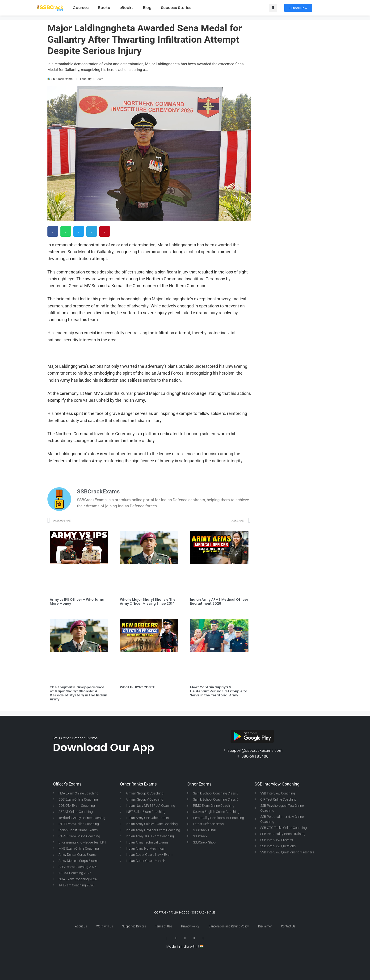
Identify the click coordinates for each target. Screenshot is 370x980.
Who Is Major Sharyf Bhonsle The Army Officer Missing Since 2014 (148, 602)
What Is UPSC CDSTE (137, 687)
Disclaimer (265, 926)
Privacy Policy (190, 926)
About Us (81, 926)
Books (104, 8)
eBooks (126, 8)
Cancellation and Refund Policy (229, 926)
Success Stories (176, 8)
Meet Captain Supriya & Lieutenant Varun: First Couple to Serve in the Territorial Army (219, 691)
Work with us (105, 926)
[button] (273, 8)
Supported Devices (134, 926)
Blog (147, 8)
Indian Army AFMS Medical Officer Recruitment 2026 (219, 602)
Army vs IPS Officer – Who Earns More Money (77, 602)
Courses (81, 8)
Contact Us (288, 926)
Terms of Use (164, 926)
